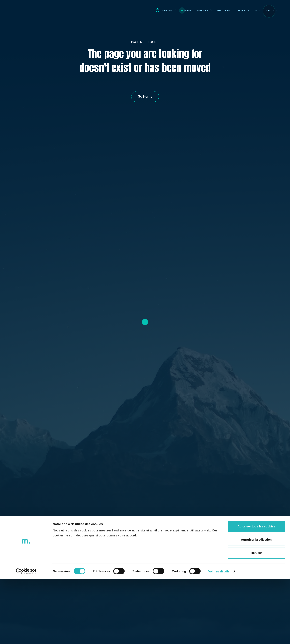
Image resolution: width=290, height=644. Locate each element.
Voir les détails (219, 636)
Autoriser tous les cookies (256, 591)
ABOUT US (224, 10)
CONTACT (271, 10)
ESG (257, 10)
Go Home (145, 96)
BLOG (188, 10)
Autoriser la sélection (256, 604)
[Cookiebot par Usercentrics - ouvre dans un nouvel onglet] (26, 636)
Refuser (256, 617)
